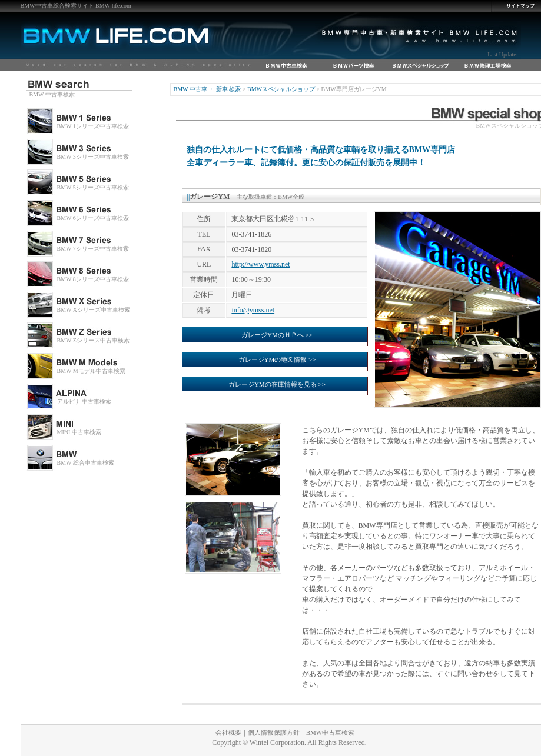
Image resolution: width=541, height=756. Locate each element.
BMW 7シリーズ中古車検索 (93, 249)
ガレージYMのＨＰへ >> (277, 335)
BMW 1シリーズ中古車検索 (93, 126)
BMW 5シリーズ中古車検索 (93, 187)
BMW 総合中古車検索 (86, 463)
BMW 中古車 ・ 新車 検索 (208, 89)
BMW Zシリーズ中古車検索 (93, 340)
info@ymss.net (253, 310)
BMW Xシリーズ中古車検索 (94, 310)
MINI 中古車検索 (79, 432)
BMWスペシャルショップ (281, 89)
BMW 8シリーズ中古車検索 (93, 279)
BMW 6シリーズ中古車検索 (93, 218)
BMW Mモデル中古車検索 (91, 371)
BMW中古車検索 (331, 732)
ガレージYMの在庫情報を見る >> (277, 384)
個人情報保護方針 (274, 732)
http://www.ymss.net (260, 264)
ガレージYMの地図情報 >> (277, 359)
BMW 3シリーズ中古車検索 (93, 157)
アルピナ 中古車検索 (84, 402)
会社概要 (228, 732)
